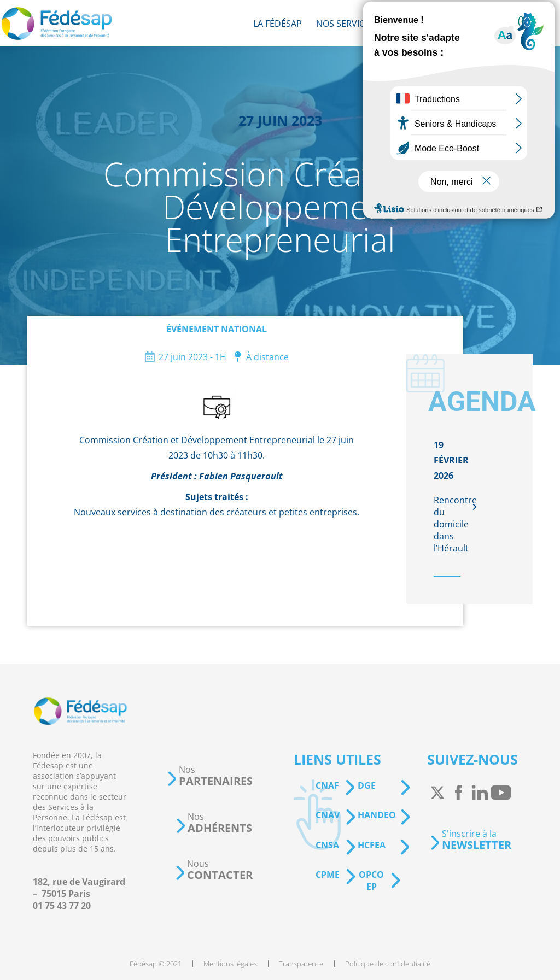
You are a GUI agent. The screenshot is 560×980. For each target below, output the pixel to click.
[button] (209, 776)
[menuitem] (278, 23)
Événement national (217, 329)
